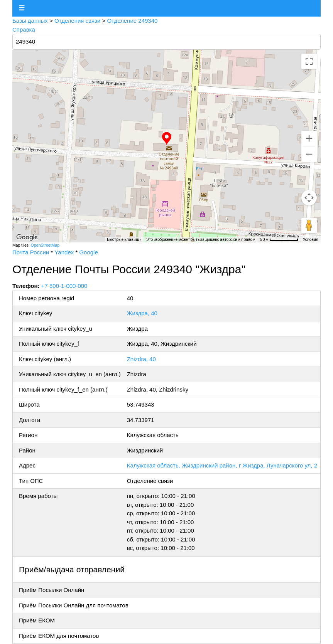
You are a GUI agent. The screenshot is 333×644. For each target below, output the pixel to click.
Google (88, 252)
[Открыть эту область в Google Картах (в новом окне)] (27, 237)
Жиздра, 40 (142, 313)
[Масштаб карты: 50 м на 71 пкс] (279, 240)
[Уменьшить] (309, 154)
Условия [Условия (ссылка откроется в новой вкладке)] (311, 240)
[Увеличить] (309, 138)
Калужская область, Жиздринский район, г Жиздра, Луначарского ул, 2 (222, 465)
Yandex (64, 252)
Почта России (31, 252)
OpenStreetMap (45, 245)
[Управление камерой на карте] (309, 198)
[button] (167, 139)
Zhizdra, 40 (141, 359)
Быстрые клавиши (124, 240)
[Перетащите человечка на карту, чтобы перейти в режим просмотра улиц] (309, 225)
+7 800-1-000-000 (64, 286)
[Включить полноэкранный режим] (309, 61)
